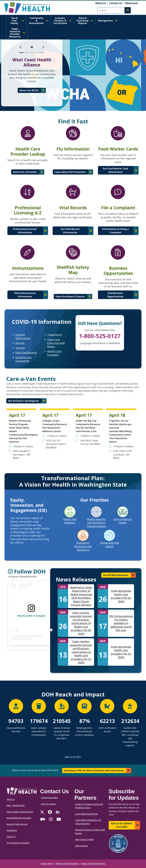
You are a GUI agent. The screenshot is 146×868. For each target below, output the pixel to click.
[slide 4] (37, 53)
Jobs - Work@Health (16, 806)
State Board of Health (84, 840)
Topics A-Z (11, 837)
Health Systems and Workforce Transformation (96, 523)
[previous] (21, 47)
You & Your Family (17, 21)
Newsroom (132, 3)
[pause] (32, 47)
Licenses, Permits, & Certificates (63, 21)
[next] (43, 47)
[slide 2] (27, 53)
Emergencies (108, 21)
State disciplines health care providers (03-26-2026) (121, 596)
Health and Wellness (70, 521)
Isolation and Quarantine (23, 359)
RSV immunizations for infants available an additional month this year (121, 623)
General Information (23, 336)
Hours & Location (48, 804)
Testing (20, 348)
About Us (100, 3)
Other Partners (81, 846)
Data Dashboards (26, 353)
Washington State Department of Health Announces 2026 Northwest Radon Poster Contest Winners (81, 596)
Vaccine (20, 343)
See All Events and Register (24, 401)
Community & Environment (39, 21)
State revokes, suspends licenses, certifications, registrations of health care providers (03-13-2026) (81, 652)
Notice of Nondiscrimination (93, 864)
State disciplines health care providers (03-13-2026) (121, 652)
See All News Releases (116, 575)
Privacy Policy (47, 864)
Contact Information (49, 798)
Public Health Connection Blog (20, 812)
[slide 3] (32, 53)
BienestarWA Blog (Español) (19, 818)
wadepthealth (47, 646)
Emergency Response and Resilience (83, 546)
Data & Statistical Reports (85, 21)
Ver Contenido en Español (18, 843)
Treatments (55, 335)
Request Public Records (17, 824)
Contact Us (116, 3)
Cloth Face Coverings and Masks (56, 343)
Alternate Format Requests (67, 864)
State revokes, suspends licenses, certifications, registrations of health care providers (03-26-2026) (81, 623)
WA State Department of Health (24, 646)
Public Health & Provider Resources (17, 33)
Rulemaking (12, 830)
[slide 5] (42, 53)
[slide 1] (22, 53)
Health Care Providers (54, 353)
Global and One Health (109, 545)
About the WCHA (29, 90)
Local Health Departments (86, 814)
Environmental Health (123, 521)
